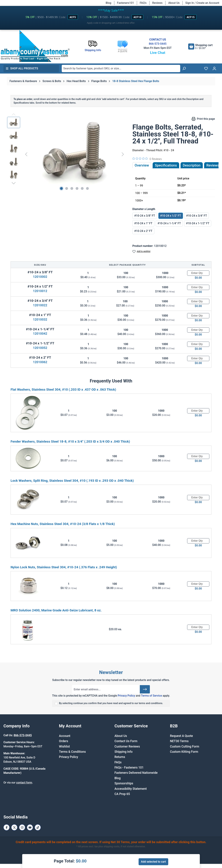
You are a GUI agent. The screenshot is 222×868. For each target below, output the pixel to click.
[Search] (184, 68)
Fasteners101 (126, 3)
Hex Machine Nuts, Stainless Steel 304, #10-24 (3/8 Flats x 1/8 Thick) (63, 524)
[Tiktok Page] (38, 827)
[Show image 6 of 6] (87, 188)
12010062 (40, 362)
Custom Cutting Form (185, 746)
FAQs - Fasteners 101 (129, 768)
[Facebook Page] (7, 827)
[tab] (192, 165)
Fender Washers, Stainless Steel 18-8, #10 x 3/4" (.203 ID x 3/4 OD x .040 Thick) (70, 441)
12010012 (40, 291)
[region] (66, 154)
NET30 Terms (179, 741)
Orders (64, 741)
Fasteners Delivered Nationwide (136, 773)
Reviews (157, 3)
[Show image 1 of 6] (61, 188)
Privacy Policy (126, 696)
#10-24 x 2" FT (143, 231)
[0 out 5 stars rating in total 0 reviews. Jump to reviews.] (147, 159)
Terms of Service (151, 696)
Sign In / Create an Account (202, 3)
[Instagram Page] (22, 827)
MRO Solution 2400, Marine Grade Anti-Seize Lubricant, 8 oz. (56, 610)
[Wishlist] (206, 68)
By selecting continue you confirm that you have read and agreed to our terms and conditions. (111, 703)
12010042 (40, 334)
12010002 (40, 277)
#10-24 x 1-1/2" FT (198, 223)
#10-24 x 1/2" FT (171, 216)
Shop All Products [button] (22, 68)
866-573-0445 (158, 44)
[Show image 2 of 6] (67, 188)
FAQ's (143, 3)
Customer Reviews (127, 746)
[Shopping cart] (200, 47)
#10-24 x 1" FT (143, 223)
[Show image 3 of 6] (72, 188)
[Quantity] (198, 273)
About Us (174, 3)
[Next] (123, 154)
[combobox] (121, 68)
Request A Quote (181, 736)
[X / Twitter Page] (14, 827)
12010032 (40, 319)
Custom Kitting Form (184, 752)
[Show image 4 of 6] (77, 188)
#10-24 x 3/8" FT (145, 216)
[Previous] (26, 154)
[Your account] (214, 68)
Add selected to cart (153, 862)
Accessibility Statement (131, 789)
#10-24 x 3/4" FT (197, 216)
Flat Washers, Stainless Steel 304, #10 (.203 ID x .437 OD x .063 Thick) (63, 389)
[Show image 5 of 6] (82, 188)
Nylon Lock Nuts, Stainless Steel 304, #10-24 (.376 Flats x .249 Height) (64, 567)
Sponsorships (124, 783)
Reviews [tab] (213, 165)
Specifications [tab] (166, 165)
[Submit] (145, 689)
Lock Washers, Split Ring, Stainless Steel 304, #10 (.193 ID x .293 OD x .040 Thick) (72, 481)
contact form (24, 783)
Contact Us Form (126, 741)
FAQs (118, 762)
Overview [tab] (142, 165)
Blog (108, 3)
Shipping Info (123, 752)
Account (65, 736)
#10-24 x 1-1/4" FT (169, 223)
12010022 (40, 305)
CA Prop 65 (122, 794)
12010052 (40, 348)
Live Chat (158, 53)
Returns (120, 757)
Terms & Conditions (72, 752)
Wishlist (64, 746)
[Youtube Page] (30, 827)
